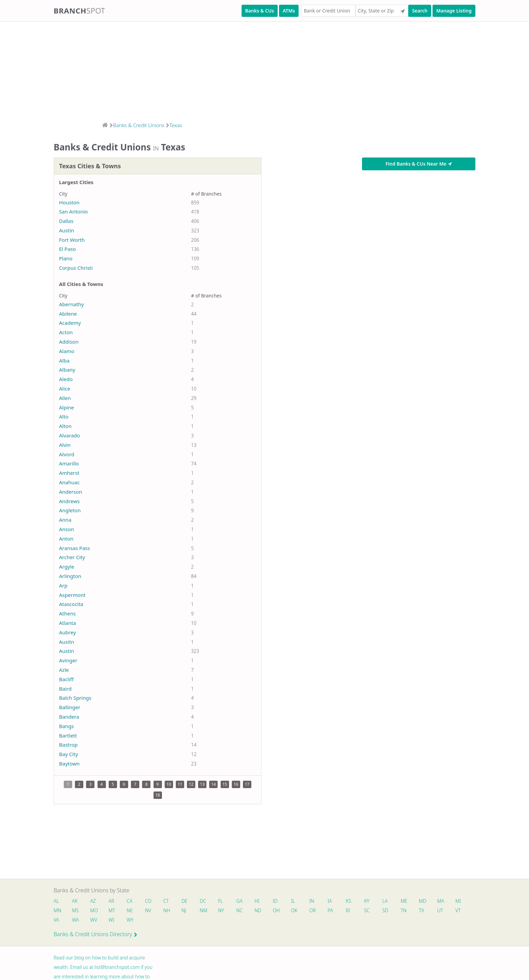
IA (330, 901)
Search (420, 11)
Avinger (68, 660)
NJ (184, 910)
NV (148, 910)
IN (312, 901)
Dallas (66, 221)
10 (169, 784)
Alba (64, 361)
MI (459, 901)
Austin (67, 230)
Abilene (68, 314)
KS (349, 901)
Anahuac (69, 482)
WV (93, 920)
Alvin (65, 445)
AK (75, 901)
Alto (64, 416)
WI (112, 920)
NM (203, 910)
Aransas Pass (75, 548)
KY (367, 901)
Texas (176, 125)
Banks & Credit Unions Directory (95, 934)
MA (441, 901)
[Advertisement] (202, 69)
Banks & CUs (260, 11)
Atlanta (67, 623)
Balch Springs (75, 698)
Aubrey (67, 632)
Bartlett (68, 736)
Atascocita (71, 604)
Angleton (70, 510)
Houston (69, 202)
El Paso (67, 249)
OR (313, 910)
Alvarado (69, 435)
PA (331, 910)
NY (221, 910)
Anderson (71, 492)
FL (221, 901)
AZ (93, 901)
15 (225, 784)
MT (112, 910)
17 (247, 784)
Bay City (68, 754)
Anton (66, 539)
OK (294, 910)
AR (112, 901)
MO (93, 910)
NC (240, 910)
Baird (65, 689)
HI (257, 901)
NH (167, 910)
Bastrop (68, 745)
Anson (66, 529)
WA (75, 920)
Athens (67, 613)
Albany (67, 370)
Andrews (69, 501)
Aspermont (72, 595)
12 (191, 784)
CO (148, 901)
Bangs (66, 726)
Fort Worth (72, 240)
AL (56, 901)
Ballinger (70, 707)
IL (293, 901)
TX (422, 910)
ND (258, 910)
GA (240, 901)
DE (185, 901)
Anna (65, 520)
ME (404, 901)
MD (422, 901)
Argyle (67, 567)
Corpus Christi (76, 268)
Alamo (67, 351)
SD (386, 910)
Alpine (66, 407)
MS (75, 910)
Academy (70, 323)
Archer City (72, 557)
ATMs (289, 11)
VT (458, 910)
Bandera (69, 717)
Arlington (70, 576)
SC (367, 910)
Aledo (66, 379)
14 (214, 784)
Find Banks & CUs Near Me (419, 164)
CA (130, 901)
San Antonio (73, 211)
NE (130, 910)
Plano (66, 258)
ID (275, 901)
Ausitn (67, 642)
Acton (66, 332)
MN (57, 910)
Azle (64, 670)
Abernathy (72, 304)
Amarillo (69, 463)
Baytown (69, 763)
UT (441, 910)
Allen (65, 398)
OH (276, 910)
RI (348, 910)
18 (158, 795)
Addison (69, 342)
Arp (63, 585)
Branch (79, 10)
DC (203, 901)
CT (166, 901)
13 (202, 784)
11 (180, 784)
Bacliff (66, 679)
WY (130, 920)
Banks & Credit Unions (139, 125)
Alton (65, 426)
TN (404, 910)
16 (236, 784)
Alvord (67, 454)
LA (385, 901)
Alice (65, 388)
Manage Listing (454, 11)
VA (56, 920)
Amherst (69, 473)
